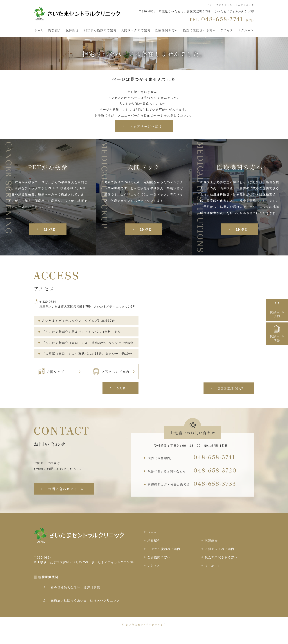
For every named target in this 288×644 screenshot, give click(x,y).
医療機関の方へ (167, 30)
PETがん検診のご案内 (100, 30)
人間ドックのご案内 (136, 30)
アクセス (227, 30)
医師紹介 (72, 30)
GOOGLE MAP (230, 399)
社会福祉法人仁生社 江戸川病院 (76, 599)
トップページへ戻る (146, 126)
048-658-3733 (216, 496)
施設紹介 (55, 30)
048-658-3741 (216, 469)
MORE (122, 398)
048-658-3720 (217, 482)
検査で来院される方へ (200, 30)
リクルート (246, 30)
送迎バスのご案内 (111, 382)
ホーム (39, 30)
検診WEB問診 (277, 334)
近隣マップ (51, 382)
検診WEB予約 (277, 310)
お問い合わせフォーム (66, 499)
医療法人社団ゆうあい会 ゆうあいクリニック (86, 612)
